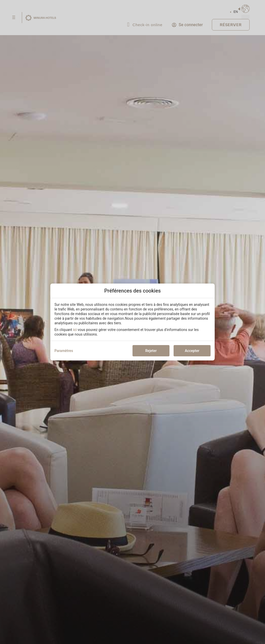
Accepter (192, 351)
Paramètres (64, 351)
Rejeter (151, 351)
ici (75, 330)
